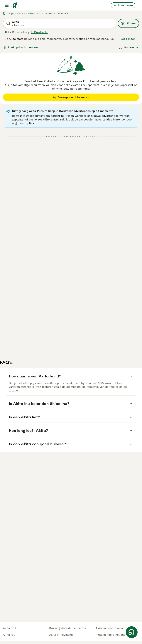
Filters (128, 23)
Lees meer (128, 39)
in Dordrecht (39, 32)
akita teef (10, 628)
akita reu (9, 635)
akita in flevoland (61, 635)
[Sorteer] (129, 47)
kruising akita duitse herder (68, 628)
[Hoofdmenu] (7, 5)
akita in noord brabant (111, 628)
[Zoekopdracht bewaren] (132, 632)
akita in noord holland (110, 635)
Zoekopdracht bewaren (21, 47)
